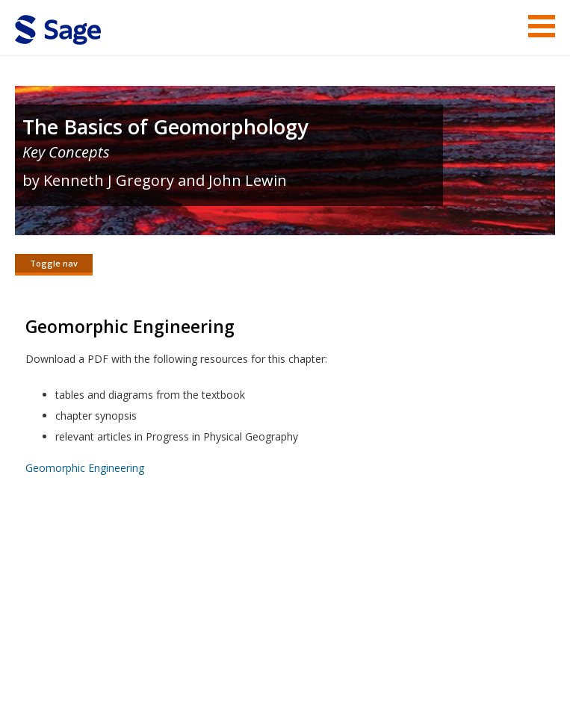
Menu (542, 26)
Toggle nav (54, 263)
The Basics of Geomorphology (165, 127)
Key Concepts (66, 152)
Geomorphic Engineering (85, 469)
